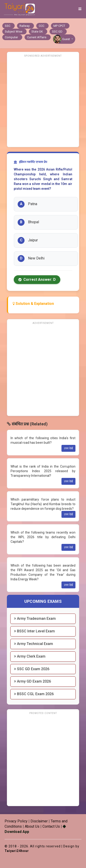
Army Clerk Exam (30, 656)
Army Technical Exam (33, 644)
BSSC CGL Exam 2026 (34, 694)
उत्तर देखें (68, 448)
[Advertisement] (43, 102)
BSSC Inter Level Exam (34, 631)
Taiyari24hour (17, 851)
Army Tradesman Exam (35, 619)
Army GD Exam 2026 (32, 681)
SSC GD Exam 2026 (32, 669)
